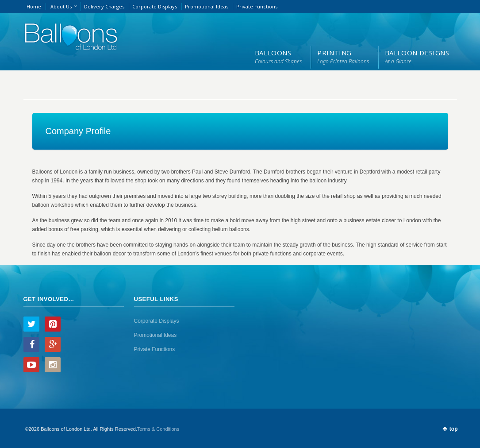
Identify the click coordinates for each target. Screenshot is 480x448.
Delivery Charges (104, 6)
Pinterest (53, 324)
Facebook (31, 344)
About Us (61, 6)
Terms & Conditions (158, 429)
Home (34, 6)
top (454, 429)
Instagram (53, 365)
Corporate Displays (155, 6)
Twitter (31, 324)
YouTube (31, 365)
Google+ (53, 344)
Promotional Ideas (207, 6)
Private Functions (257, 6)
